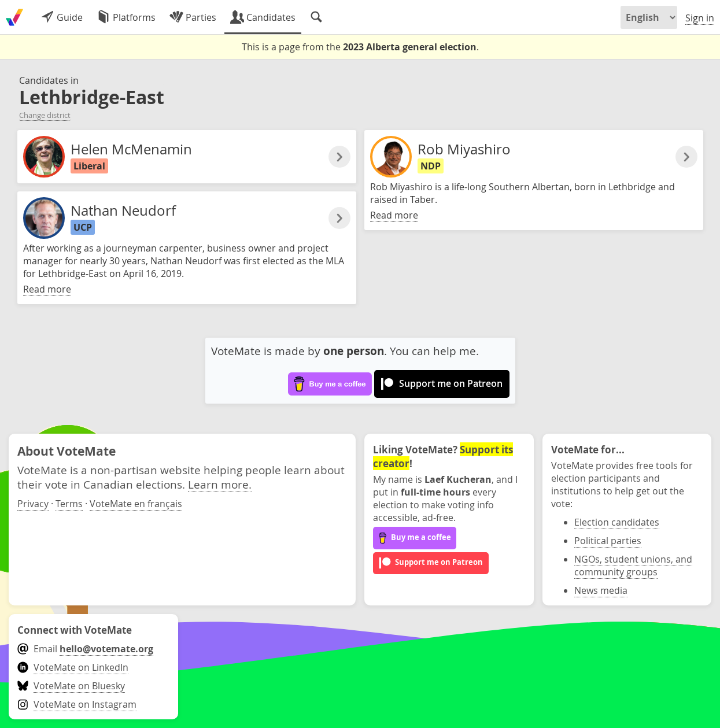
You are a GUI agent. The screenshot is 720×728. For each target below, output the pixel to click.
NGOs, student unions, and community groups (633, 566)
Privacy (33, 504)
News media (601, 590)
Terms (69, 504)
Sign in (700, 18)
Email (85, 649)
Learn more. (220, 484)
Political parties (608, 541)
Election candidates (617, 522)
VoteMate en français (136, 504)
